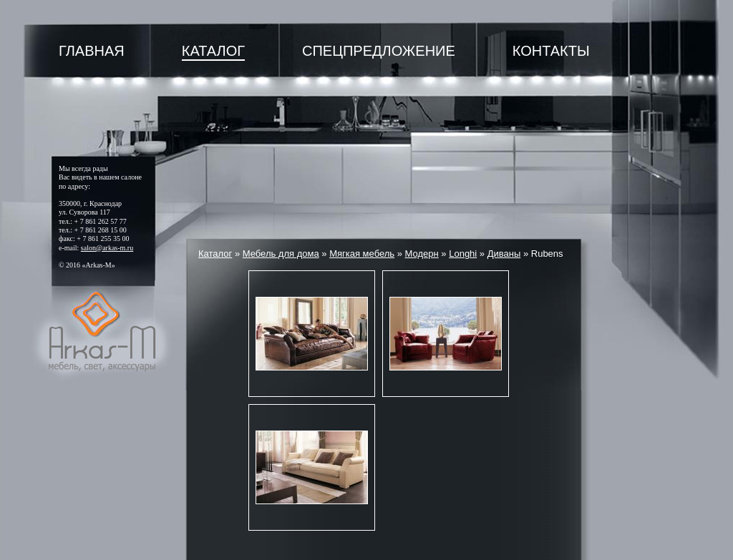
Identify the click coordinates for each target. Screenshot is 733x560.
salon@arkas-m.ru (107, 248)
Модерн (422, 254)
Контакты (551, 51)
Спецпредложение (379, 51)
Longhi (463, 254)
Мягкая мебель (362, 254)
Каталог (213, 51)
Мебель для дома (281, 254)
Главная (92, 51)
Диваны (504, 254)
